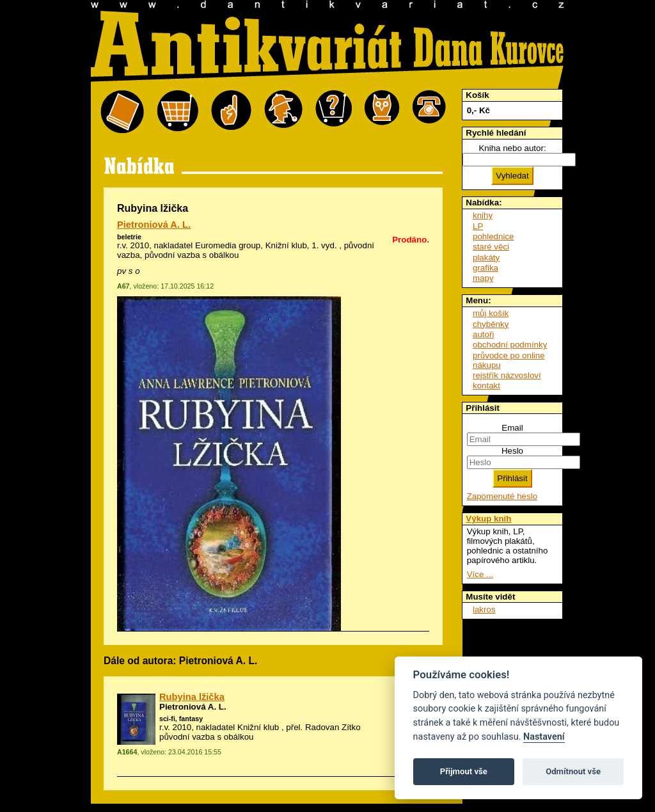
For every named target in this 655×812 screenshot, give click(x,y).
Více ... (480, 574)
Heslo (512, 451)
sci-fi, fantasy (181, 719)
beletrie (129, 237)
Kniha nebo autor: (512, 148)
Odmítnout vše (573, 771)
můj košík (491, 313)
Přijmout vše (464, 771)
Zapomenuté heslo (502, 496)
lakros (484, 609)
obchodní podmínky (510, 345)
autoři (483, 334)
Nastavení (544, 737)
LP (478, 226)
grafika (485, 268)
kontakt (486, 386)
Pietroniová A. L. (154, 225)
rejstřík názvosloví (507, 375)
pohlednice (493, 236)
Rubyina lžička (192, 697)
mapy (483, 278)
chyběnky (491, 324)
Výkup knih (488, 519)
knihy (483, 215)
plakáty (486, 258)
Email (512, 428)
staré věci (491, 247)
